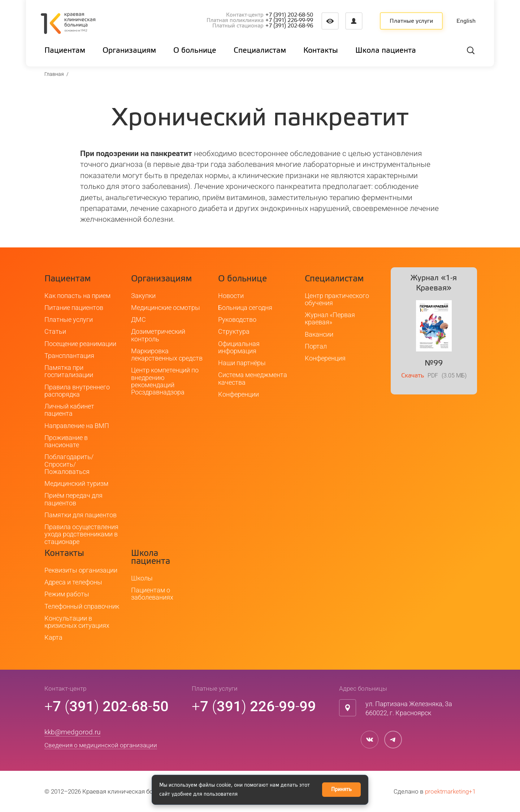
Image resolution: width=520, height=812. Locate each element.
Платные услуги (411, 21)
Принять (341, 790)
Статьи (55, 332)
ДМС (138, 319)
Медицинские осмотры (166, 308)
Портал (316, 346)
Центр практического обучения (337, 299)
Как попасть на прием (77, 296)
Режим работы (67, 594)
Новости (231, 296)
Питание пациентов (74, 308)
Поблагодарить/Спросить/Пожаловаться (69, 465)
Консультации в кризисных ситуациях (77, 622)
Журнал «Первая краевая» (330, 318)
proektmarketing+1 (450, 791)
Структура (234, 332)
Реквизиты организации (81, 570)
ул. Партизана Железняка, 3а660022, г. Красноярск (409, 709)
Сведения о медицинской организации (101, 746)
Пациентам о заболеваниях (152, 594)
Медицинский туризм (76, 483)
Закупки (143, 296)
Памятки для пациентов (81, 515)
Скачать (413, 376)
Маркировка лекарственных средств (167, 355)
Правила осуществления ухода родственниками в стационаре (81, 534)
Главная (54, 74)
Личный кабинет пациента (69, 410)
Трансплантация (69, 356)
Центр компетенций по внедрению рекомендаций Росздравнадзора (165, 381)
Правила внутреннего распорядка (77, 391)
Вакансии (319, 334)
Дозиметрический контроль (158, 335)
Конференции (239, 394)
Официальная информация (239, 347)
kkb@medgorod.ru (72, 732)
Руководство (237, 319)
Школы (142, 578)
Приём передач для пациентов (73, 499)
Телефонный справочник (82, 606)
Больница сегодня (245, 308)
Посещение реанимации (80, 344)
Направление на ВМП (77, 426)
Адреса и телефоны (73, 582)
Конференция (325, 358)
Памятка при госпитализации (69, 371)
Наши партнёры (242, 363)
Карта (53, 638)
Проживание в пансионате (66, 441)
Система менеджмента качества (253, 379)
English (466, 21)
